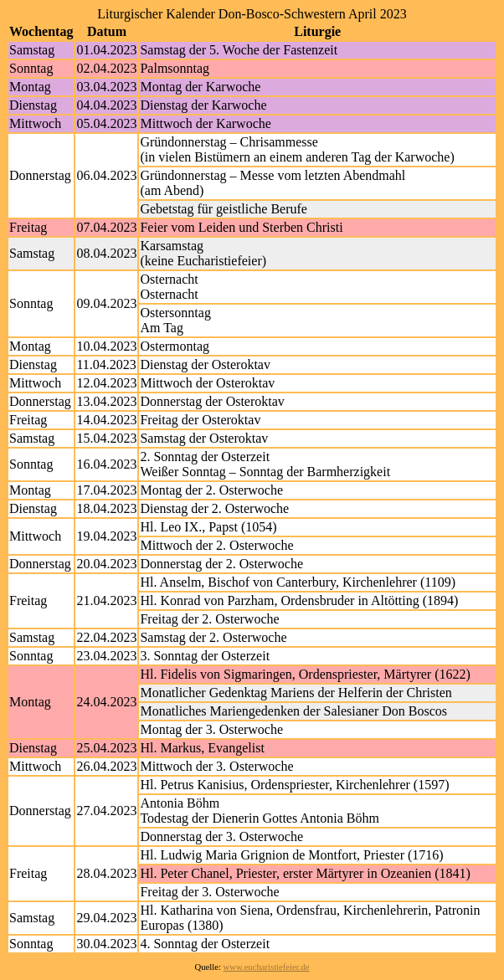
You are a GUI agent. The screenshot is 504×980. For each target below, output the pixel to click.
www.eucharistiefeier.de (267, 967)
